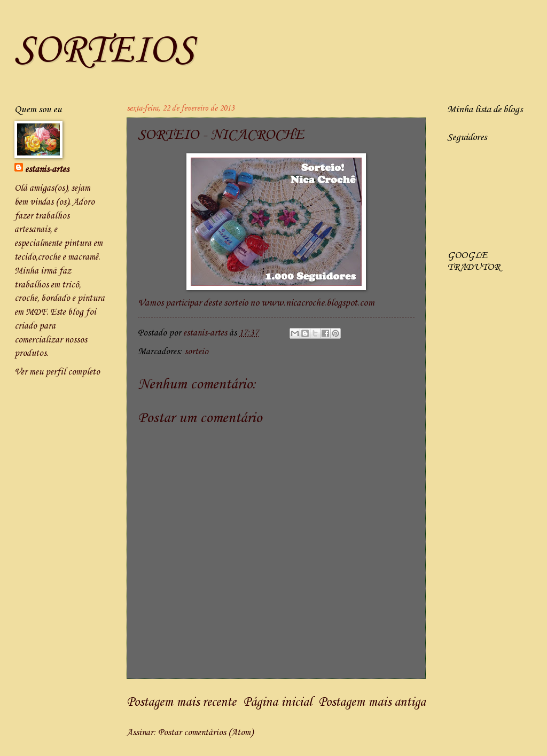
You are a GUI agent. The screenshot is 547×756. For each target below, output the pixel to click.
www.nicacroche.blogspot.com (318, 303)
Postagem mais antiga (372, 703)
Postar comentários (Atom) (206, 733)
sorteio (196, 352)
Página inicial (278, 703)
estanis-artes (47, 170)
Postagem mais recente (181, 703)
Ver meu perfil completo (57, 372)
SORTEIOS (104, 51)
